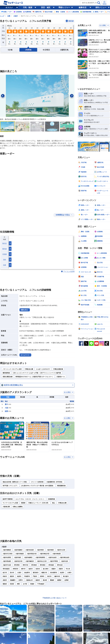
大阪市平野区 (54, 561)
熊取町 (5, 584)
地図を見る (24, 310)
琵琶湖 (23, 503)
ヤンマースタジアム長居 (10, 503)
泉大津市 (46, 569)
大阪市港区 (50, 550)
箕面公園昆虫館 (8, 377)
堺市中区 (25, 565)
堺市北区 (60, 565)
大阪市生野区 (7, 557)
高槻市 (54, 569)
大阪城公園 (6, 507)
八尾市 (19, 573)
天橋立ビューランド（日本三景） (39, 503)
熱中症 (5, 243)
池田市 (31, 569)
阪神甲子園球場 (8, 499)
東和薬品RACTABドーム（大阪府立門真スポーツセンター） (34, 377)
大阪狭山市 (29, 580)
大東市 (69, 573)
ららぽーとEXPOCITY (43, 369)
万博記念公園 (29, 369)
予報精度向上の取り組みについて (55, 598)
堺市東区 (34, 565)
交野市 (21, 580)
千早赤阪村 (41, 584)
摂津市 (42, 576)
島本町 (45, 580)
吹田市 (38, 569)
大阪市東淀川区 (45, 554)
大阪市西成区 (7, 561)
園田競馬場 (6, 373)
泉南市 (5, 580)
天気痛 (5, 254)
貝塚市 (61, 569)
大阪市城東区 (28, 557)
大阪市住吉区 (52, 557)
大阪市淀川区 (18, 561)
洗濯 (5, 265)
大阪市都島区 (7, 550)
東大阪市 (66, 576)
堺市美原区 (6, 569)
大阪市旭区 (18, 557)
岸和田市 (15, 569)
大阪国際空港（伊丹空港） (55, 482)
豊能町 (52, 580)
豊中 (6, 404)
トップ (2, 16)
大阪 (6, 408)
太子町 (25, 584)
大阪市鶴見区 (30, 561)
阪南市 (38, 580)
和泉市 (5, 576)
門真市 (35, 576)
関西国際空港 (61, 486)
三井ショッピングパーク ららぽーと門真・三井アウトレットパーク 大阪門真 (37, 373)
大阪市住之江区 (42, 561)
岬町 (18, 584)
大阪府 (16, 16)
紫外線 (5, 249)
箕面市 (12, 576)
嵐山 (54, 503)
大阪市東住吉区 (65, 557)
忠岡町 (67, 580)
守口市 (68, 569)
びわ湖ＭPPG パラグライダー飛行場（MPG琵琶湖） (38, 486)
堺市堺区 (17, 565)
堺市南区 (51, 565)
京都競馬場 (51, 499)
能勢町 (59, 580)
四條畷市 (13, 580)
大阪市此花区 (30, 550)
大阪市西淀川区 (32, 554)
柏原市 (19, 576)
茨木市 (12, 573)
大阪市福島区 (18, 550)
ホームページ (25, 355)
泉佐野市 (27, 573)
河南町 (32, 584)
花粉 (5, 260)
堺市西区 (43, 565)
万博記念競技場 (58, 369)
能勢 (6, 411)
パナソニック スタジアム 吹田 (12, 369)
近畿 (9, 16)
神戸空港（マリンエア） (10, 486)
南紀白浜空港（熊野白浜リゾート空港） (15, 482)
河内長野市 (54, 573)
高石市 (49, 576)
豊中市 (23, 569)
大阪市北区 (65, 561)
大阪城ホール (61, 377)
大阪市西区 (40, 550)
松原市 (62, 573)
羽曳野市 (27, 576)
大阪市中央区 (7, 565)
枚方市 (5, 573)
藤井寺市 (57, 576)
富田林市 (36, 573)
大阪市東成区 (57, 554)
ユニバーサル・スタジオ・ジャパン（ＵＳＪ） (30, 499)
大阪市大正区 (61, 550)
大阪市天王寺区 (8, 554)
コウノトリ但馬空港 (37, 482)
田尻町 (12, 584)
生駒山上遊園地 (18, 507)
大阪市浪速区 (20, 554)
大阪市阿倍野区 (40, 557)
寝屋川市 (44, 573)
